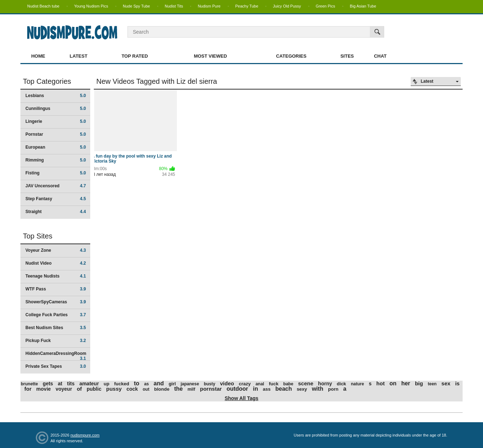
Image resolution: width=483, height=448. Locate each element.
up (106, 384)
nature (358, 384)
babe (288, 384)
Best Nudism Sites (56, 328)
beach (284, 389)
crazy (245, 384)
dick (342, 384)
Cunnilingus (56, 109)
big (419, 383)
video (227, 383)
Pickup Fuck (56, 341)
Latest (79, 56)
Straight (56, 212)
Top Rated (135, 56)
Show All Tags (241, 398)
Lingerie (56, 121)
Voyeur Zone (56, 250)
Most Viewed (210, 56)
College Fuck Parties (56, 315)
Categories (291, 56)
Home (38, 56)
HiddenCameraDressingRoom (56, 356)
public (94, 389)
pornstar (211, 389)
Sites (347, 56)
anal (260, 384)
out (146, 389)
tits (71, 384)
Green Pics (325, 6)
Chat (380, 56)
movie (43, 389)
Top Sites (38, 236)
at (60, 384)
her (406, 383)
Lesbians (56, 96)
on (393, 383)
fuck (274, 384)
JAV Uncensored (56, 186)
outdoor (237, 389)
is (457, 383)
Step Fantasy (56, 199)
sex (446, 383)
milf (191, 389)
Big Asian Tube (363, 6)
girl (172, 384)
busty (209, 384)
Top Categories (47, 81)
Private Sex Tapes (56, 366)
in (255, 389)
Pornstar (56, 134)
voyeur (64, 389)
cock (132, 389)
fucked (122, 384)
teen (432, 384)
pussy (114, 389)
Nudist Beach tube (43, 6)
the (178, 389)
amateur (89, 384)
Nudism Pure (209, 6)
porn (333, 389)
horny (325, 384)
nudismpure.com (85, 435)
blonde (162, 389)
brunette (29, 384)
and (159, 383)
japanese (190, 384)
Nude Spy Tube (136, 6)
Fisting (56, 173)
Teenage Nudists (56, 276)
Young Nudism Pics (91, 6)
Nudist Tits (174, 6)
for (28, 389)
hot (380, 383)
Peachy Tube (247, 6)
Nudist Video (56, 263)
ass (267, 389)
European (56, 147)
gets (48, 384)
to (137, 383)
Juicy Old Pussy (287, 6)
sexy (302, 389)
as (146, 384)
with (318, 389)
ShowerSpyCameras (56, 302)
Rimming (56, 160)
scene (306, 383)
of (79, 389)
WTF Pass (56, 289)
